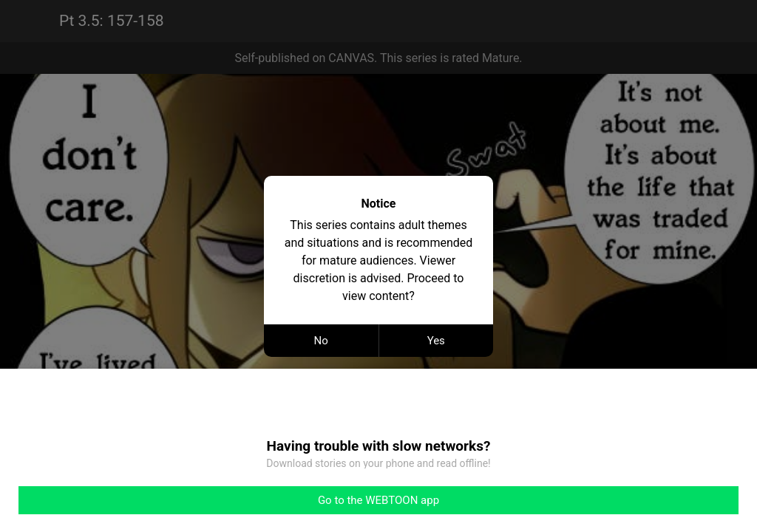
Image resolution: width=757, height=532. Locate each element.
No (321, 341)
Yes (436, 341)
